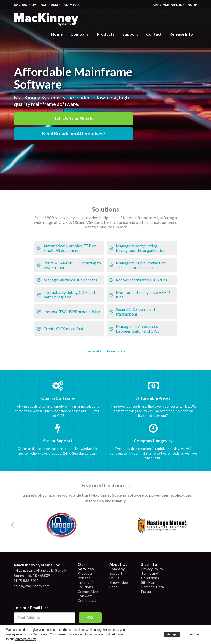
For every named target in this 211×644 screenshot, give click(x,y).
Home (57, 34)
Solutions (85, 587)
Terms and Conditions (150, 576)
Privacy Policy (152, 569)
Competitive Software (88, 594)
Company (80, 34)
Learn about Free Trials (105, 351)
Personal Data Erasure (152, 589)
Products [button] (106, 34)
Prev (21, 525)
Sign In (177, 5)
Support (130, 34)
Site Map (148, 582)
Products (85, 573)
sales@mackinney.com (61, 5)
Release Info (181, 34)
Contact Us (87, 600)
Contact (154, 34)
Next (195, 525)
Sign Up (191, 5)
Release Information (87, 580)
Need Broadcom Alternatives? (74, 134)
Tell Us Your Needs (74, 118)
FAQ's (114, 578)
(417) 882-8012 (25, 5)
